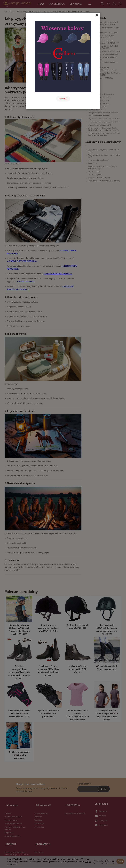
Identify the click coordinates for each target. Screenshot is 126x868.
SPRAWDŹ (63, 99)
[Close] (97, 15)
